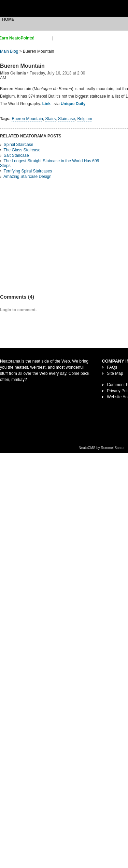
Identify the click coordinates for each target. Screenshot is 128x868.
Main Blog (9, 51)
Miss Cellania (13, 73)
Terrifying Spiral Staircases (28, 171)
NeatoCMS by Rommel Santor (102, 448)
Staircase (67, 119)
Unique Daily (73, 104)
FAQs (112, 367)
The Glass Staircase (22, 150)
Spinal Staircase (19, 145)
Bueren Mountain (22, 66)
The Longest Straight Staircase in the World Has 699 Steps (49, 163)
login (59, 38)
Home (8, 19)
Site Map (115, 373)
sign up (45, 38)
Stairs (51, 119)
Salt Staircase (16, 155)
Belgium (85, 119)
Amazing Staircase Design (27, 177)
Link (47, 104)
